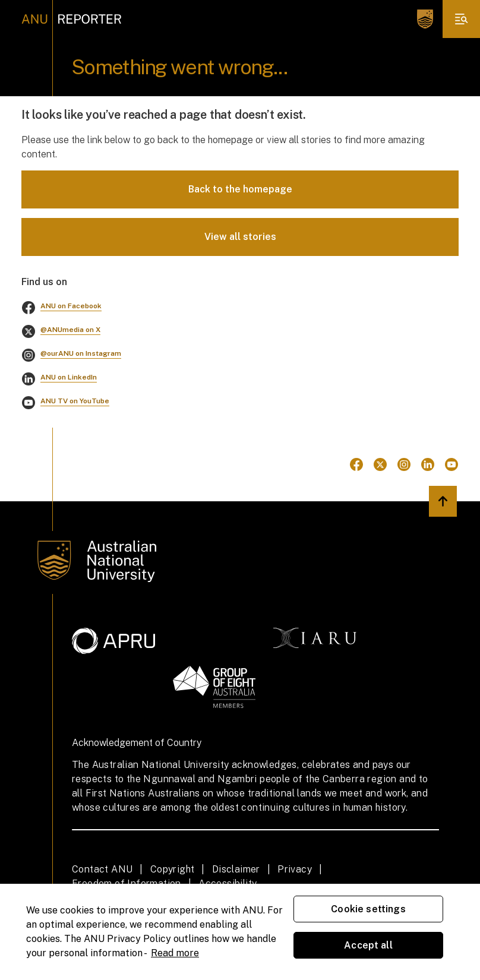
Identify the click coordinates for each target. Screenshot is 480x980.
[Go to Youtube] (451, 464)
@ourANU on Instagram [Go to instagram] (81, 353)
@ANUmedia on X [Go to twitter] (70, 330)
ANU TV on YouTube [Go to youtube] (75, 401)
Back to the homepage (240, 189)
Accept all (368, 945)
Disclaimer (236, 869)
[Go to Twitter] (380, 464)
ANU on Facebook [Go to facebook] (71, 306)
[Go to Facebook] (356, 464)
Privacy (295, 869)
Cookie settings (368, 909)
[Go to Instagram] (404, 464)
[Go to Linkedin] (428, 464)
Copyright (173, 869)
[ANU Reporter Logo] (72, 19)
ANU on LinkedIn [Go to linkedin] (69, 377)
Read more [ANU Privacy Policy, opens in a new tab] (175, 953)
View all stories (240, 237)
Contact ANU (102, 869)
